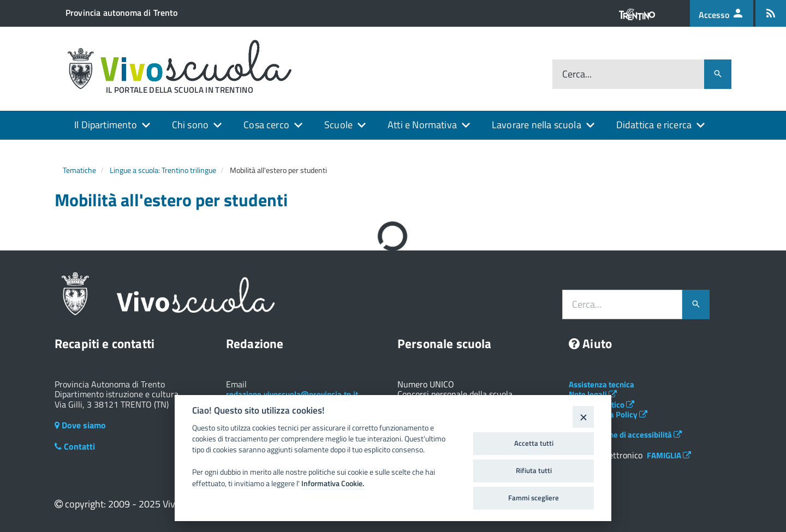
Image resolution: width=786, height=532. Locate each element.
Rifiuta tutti (534, 470)
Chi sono (190, 125)
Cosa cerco (266, 125)
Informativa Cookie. (333, 483)
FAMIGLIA (669, 455)
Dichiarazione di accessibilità (625, 435)
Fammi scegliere (534, 498)
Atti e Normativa (422, 125)
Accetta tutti (534, 443)
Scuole (338, 125)
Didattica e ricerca (654, 125)
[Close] (583, 417)
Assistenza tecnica (602, 384)
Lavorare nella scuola (537, 125)
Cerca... (577, 74)
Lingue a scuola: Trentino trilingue (163, 170)
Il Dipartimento (106, 125)
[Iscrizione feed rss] (771, 13)
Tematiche (79, 170)
